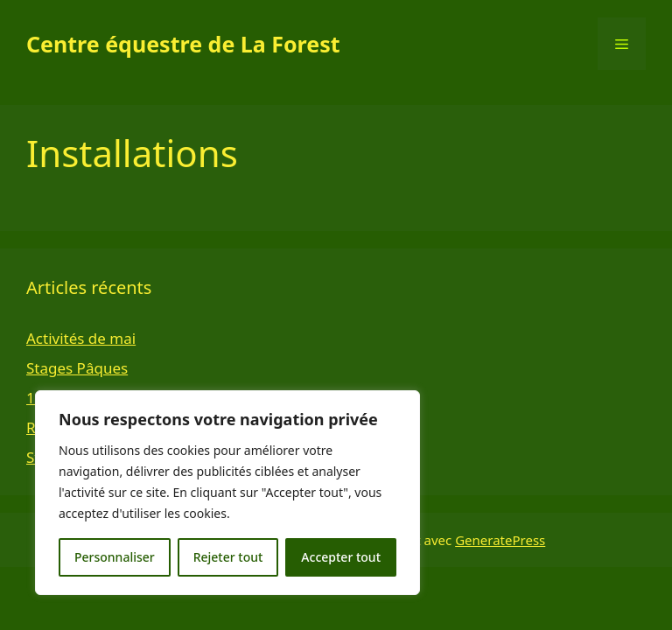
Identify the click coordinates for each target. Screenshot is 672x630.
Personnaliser (115, 557)
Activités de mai (81, 338)
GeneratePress (500, 540)
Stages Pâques (77, 368)
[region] (227, 493)
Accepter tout (341, 557)
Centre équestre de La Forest (183, 44)
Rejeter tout (228, 557)
